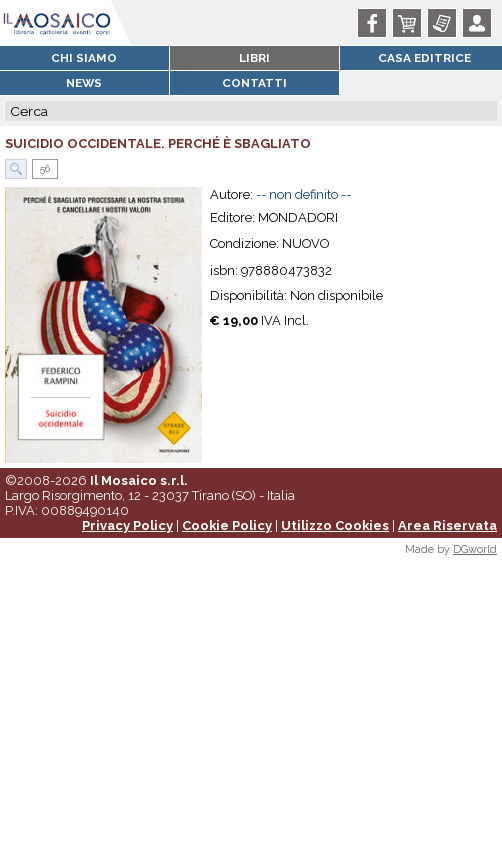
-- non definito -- (303, 194)
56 (43, 168)
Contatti (254, 83)
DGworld (475, 549)
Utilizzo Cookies (335, 525)
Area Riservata (447, 525)
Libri (254, 58)
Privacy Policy (127, 525)
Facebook (375, 23)
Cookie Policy (227, 525)
